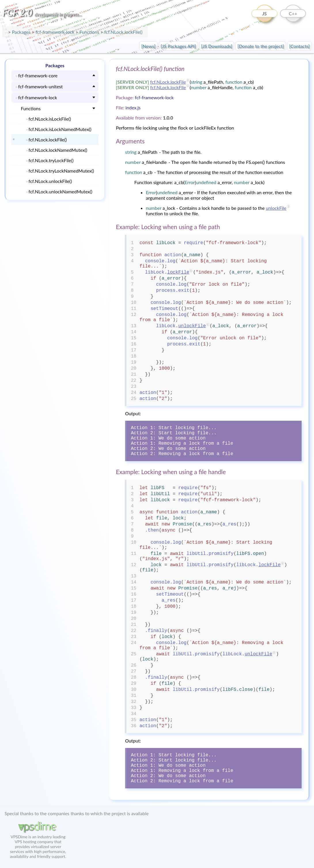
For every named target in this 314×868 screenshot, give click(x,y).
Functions (31, 108)
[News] (148, 46)
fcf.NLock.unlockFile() (50, 181)
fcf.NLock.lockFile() (123, 32)
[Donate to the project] (261, 46)
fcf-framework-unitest (40, 86)
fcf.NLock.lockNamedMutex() (58, 150)
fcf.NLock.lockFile (168, 82)
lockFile (178, 272)
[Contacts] (299, 46)
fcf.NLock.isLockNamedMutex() (60, 129)
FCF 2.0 (42, 13)
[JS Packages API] (178, 46)
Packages (22, 32)
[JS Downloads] (217, 46)
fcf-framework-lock (55, 32)
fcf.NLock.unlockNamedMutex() (60, 191)
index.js (133, 107)
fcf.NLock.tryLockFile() (51, 160)
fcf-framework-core (38, 75)
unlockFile (276, 208)
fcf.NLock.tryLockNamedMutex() (61, 171)
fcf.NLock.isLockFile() (50, 119)
